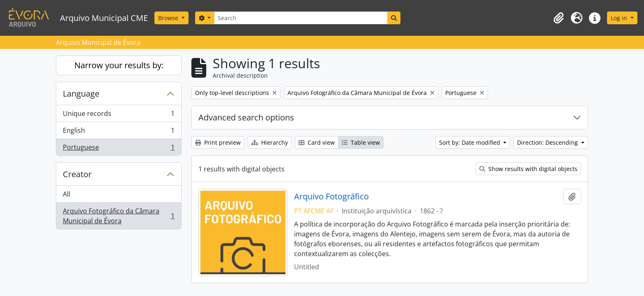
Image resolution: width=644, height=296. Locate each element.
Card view (317, 142)
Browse (169, 18)
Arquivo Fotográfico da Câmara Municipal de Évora (118, 216)
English (118, 132)
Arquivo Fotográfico (331, 197)
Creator (77, 174)
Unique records (118, 115)
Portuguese (118, 149)
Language (81, 94)
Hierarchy (270, 142)
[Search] (301, 18)
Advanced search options (246, 117)
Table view (361, 142)
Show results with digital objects (528, 169)
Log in (620, 18)
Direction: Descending (548, 142)
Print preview (218, 142)
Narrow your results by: (119, 65)
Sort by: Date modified (470, 142)
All (67, 194)
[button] (559, 18)
